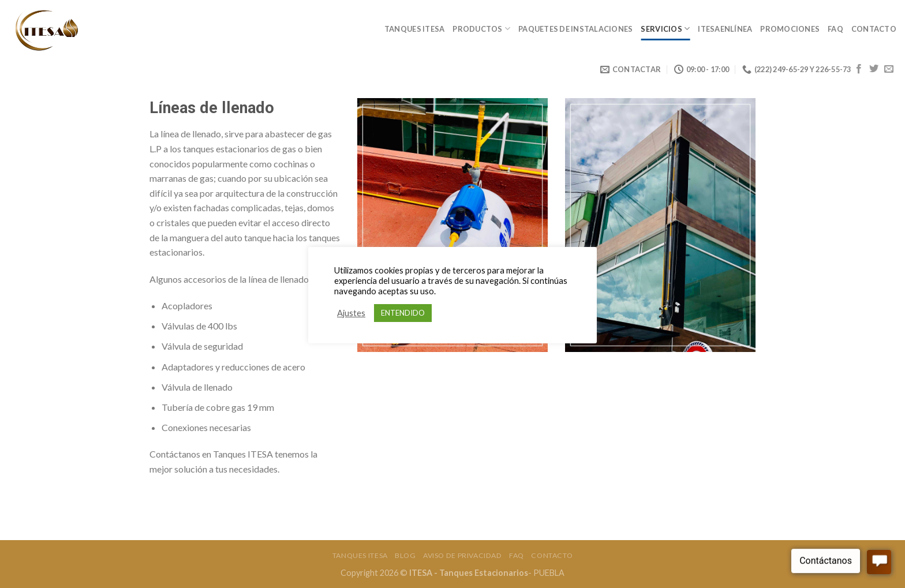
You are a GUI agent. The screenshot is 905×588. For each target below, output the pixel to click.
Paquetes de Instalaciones (575, 29)
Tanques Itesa (414, 29)
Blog (405, 555)
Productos (481, 29)
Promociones (790, 29)
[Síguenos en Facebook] (859, 69)
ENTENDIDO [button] (403, 313)
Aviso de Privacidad (463, 555)
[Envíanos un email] (889, 69)
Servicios (665, 29)
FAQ (835, 29)
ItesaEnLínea (725, 29)
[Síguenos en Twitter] (874, 69)
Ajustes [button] (351, 313)
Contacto (874, 29)
